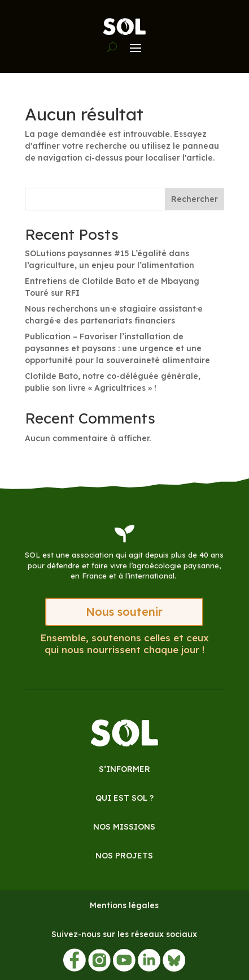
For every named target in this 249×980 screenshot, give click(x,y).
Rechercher (195, 199)
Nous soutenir (124, 612)
